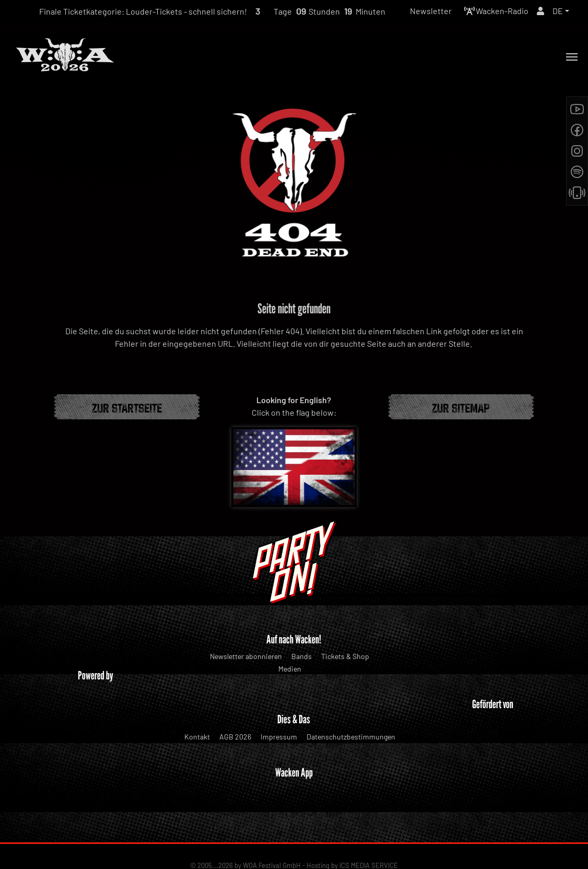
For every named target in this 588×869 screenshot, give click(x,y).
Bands (302, 656)
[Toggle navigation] (572, 57)
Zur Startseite (127, 407)
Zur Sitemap (461, 407)
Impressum (279, 737)
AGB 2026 (235, 737)
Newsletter (431, 11)
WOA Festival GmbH (272, 828)
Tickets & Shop (345, 656)
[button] (561, 11)
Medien (290, 669)
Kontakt (197, 737)
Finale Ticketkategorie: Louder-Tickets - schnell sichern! (143, 11)
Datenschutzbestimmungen (351, 737)
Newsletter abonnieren (246, 656)
